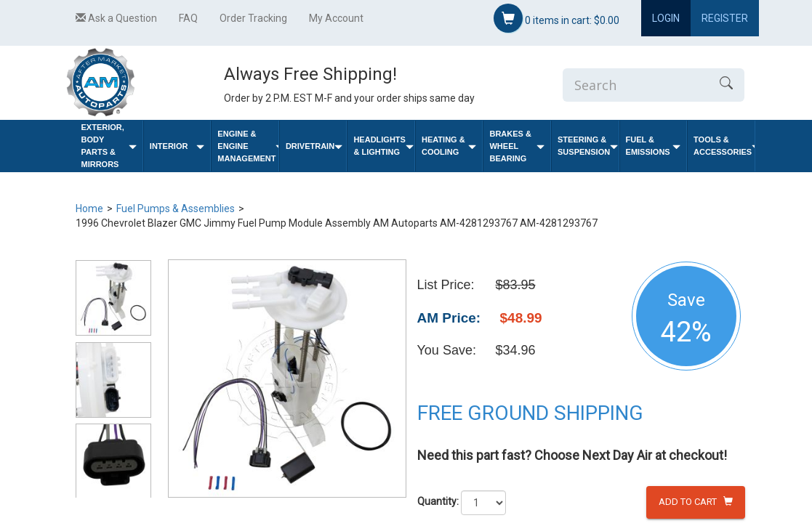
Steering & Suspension (588, 146)
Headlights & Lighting (383, 146)
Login (666, 18)
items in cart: (556, 18)
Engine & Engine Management (248, 146)
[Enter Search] (635, 85)
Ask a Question (116, 18)
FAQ (188, 18)
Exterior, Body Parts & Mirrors (109, 146)
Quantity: (438, 501)
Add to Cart (696, 502)
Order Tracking (253, 18)
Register (725, 18)
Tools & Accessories (724, 146)
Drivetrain (314, 146)
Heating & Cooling (449, 146)
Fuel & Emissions (654, 146)
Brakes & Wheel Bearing (517, 146)
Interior (177, 146)
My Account (336, 18)
